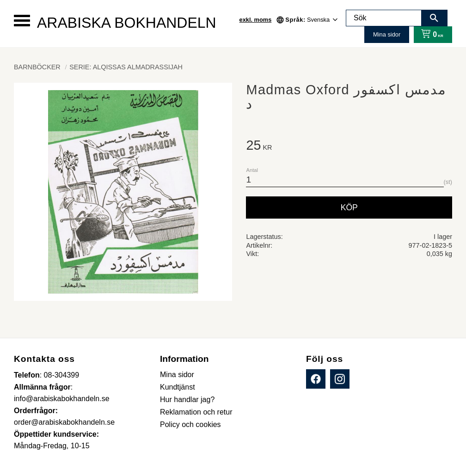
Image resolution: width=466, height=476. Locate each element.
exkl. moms (256, 20)
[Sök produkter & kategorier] (384, 18)
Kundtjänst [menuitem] (178, 387)
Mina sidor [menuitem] (177, 375)
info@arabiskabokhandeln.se (62, 399)
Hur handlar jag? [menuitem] (187, 400)
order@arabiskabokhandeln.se (64, 422)
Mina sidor (387, 34)
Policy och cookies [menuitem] (190, 424)
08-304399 (62, 375)
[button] (22, 21)
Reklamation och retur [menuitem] (196, 412)
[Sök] (434, 18)
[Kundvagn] (430, 35)
